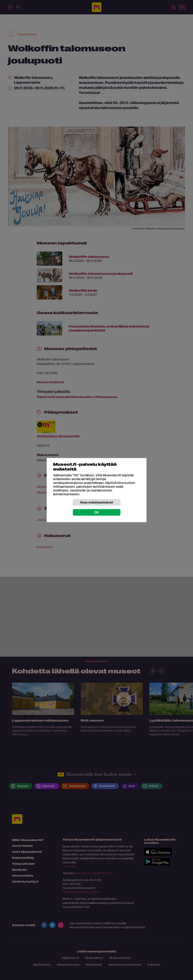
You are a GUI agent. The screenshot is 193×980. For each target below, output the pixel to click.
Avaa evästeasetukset (97, 502)
